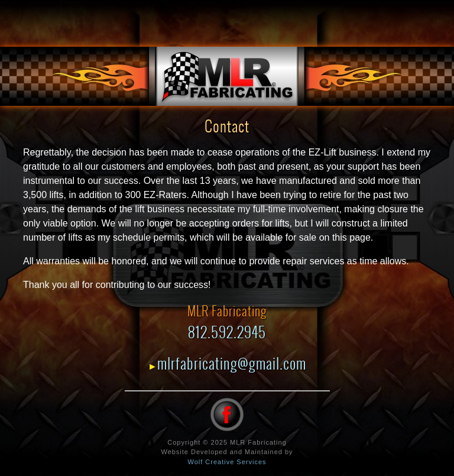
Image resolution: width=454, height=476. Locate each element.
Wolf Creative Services (227, 462)
